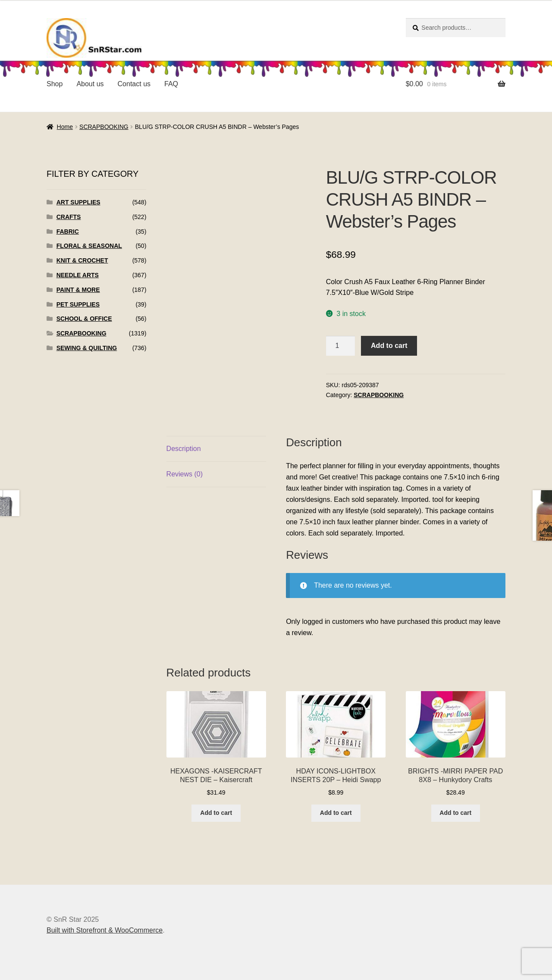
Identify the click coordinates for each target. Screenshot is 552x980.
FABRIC (68, 232)
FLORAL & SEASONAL (89, 246)
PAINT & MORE (78, 290)
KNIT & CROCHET (82, 260)
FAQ (171, 84)
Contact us (134, 84)
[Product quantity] (341, 346)
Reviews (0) (185, 474)
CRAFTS (69, 217)
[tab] (216, 449)
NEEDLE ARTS (78, 275)
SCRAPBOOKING (104, 127)
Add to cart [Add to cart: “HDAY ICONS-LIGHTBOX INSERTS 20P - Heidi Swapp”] (336, 813)
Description (184, 449)
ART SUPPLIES (78, 202)
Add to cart (389, 346)
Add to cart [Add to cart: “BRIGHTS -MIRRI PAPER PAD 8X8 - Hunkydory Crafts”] (455, 813)
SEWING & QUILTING (87, 348)
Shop (55, 84)
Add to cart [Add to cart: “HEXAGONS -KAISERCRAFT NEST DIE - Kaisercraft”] (216, 813)
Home (65, 127)
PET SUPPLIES (78, 304)
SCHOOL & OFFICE (84, 319)
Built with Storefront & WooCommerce (105, 930)
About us (90, 84)
